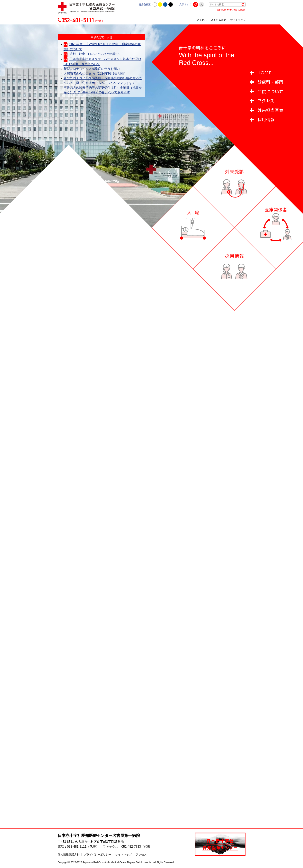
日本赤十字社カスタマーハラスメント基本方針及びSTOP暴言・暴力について (102, 62)
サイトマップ (238, 20)
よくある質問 (218, 20)
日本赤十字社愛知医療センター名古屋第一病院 (99, 836)
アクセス (202, 20)
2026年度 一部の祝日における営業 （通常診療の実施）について (102, 47)
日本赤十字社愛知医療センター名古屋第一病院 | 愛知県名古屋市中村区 (88, 8)
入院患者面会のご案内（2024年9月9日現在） (95, 73)
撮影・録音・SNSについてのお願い (95, 54)
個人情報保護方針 (69, 854)
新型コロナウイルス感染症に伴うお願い (92, 69)
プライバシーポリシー (97, 854)
